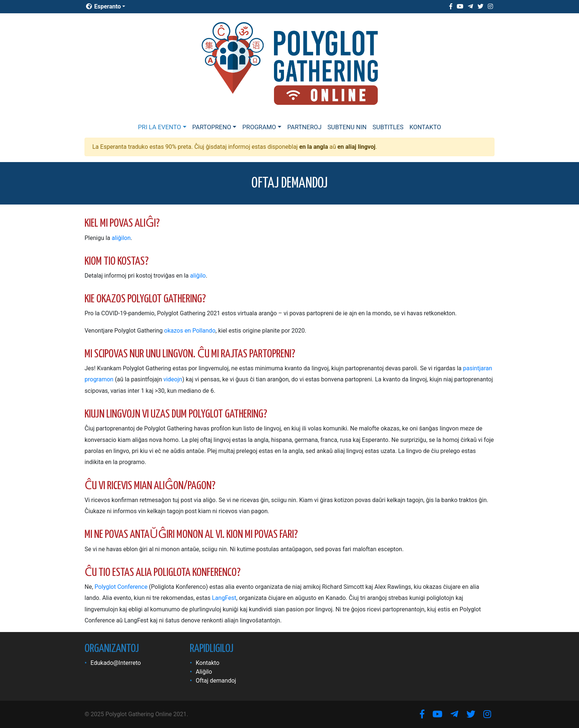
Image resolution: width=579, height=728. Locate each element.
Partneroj (304, 127)
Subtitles (388, 127)
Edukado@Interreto (116, 663)
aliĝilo (198, 276)
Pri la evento (159, 127)
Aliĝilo (204, 672)
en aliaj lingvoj (357, 147)
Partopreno (212, 127)
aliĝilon (121, 238)
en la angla (314, 147)
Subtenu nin (347, 127)
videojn (173, 379)
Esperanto (103, 6)
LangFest (224, 598)
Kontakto (425, 127)
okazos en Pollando (190, 331)
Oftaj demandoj (216, 681)
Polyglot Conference (121, 587)
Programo (259, 127)
